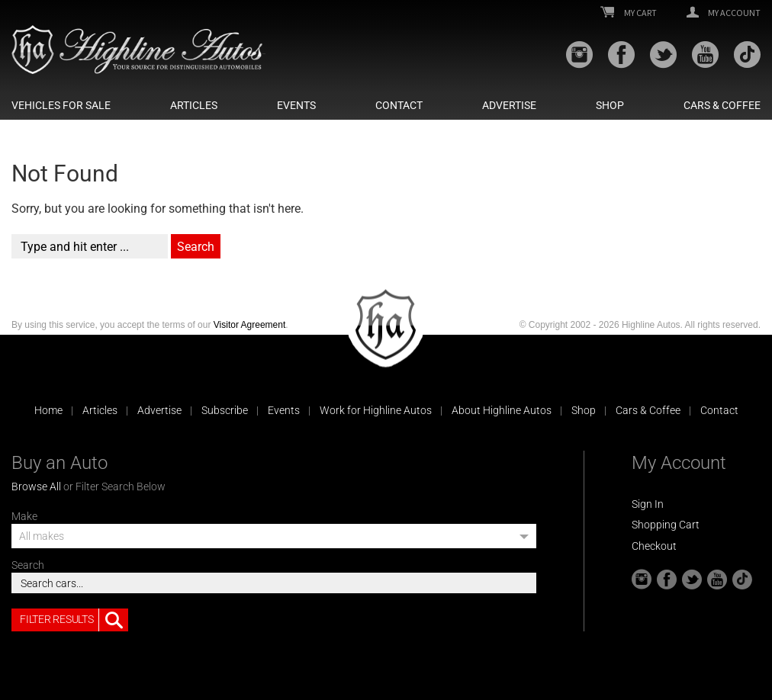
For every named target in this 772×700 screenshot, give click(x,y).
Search (28, 565)
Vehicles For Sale (61, 105)
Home (48, 410)
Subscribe (225, 410)
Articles (194, 105)
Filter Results (74, 620)
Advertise (509, 105)
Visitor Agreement (250, 325)
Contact (399, 105)
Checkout (654, 546)
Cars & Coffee (722, 105)
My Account (724, 13)
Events (296, 105)
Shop (610, 105)
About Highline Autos (502, 410)
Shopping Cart (666, 525)
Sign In (648, 504)
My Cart (629, 13)
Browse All (36, 486)
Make (24, 516)
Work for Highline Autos (376, 410)
